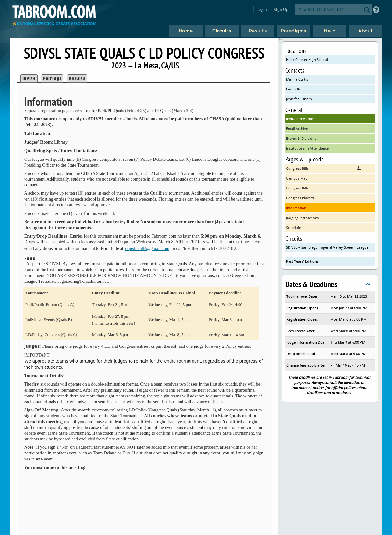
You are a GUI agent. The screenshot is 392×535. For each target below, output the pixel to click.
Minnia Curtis (297, 79)
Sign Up (281, 9)
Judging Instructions (302, 218)
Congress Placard (300, 198)
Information (296, 208)
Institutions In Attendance (307, 148)
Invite (29, 78)
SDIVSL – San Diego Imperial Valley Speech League (327, 247)
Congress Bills (297, 188)
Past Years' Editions (302, 261)
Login (262, 9)
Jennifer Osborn (299, 99)
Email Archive (297, 128)
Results (77, 78)
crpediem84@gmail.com (147, 249)
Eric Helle (293, 89)
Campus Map (297, 178)
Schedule (293, 228)
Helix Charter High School (307, 59)
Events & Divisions (301, 138)
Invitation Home (299, 119)
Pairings (52, 78)
